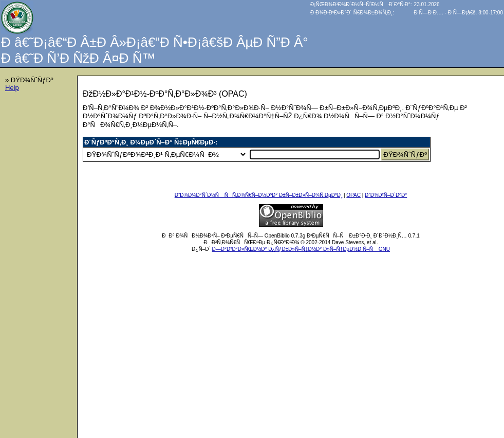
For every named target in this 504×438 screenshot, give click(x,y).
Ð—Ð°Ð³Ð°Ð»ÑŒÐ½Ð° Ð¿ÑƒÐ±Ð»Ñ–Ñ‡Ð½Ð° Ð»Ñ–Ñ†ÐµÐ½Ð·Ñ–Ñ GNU (301, 249)
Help (12, 88)
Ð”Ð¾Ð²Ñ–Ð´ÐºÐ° (386, 195)
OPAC (353, 195)
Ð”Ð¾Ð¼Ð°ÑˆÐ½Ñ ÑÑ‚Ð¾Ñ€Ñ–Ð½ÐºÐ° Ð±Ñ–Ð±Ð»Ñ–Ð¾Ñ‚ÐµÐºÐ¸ (258, 195)
